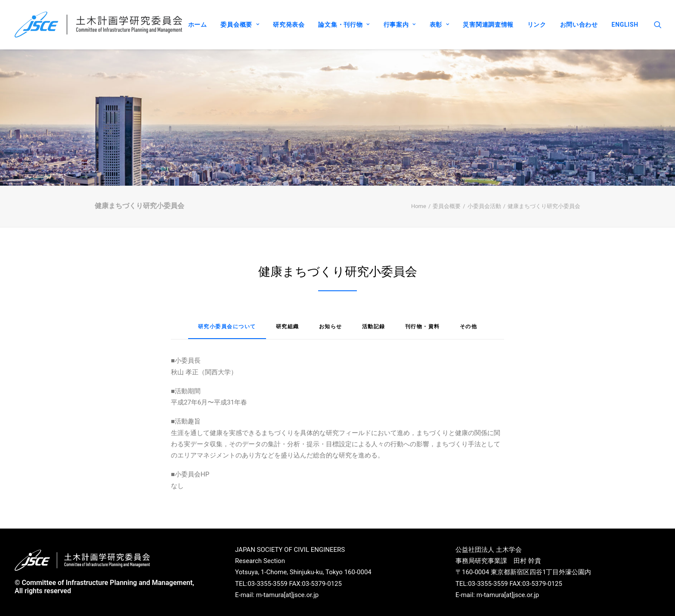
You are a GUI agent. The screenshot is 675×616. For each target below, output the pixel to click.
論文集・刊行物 (344, 25)
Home (419, 206)
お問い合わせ (579, 25)
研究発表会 (289, 25)
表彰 (440, 25)
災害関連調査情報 (488, 25)
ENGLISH (625, 25)
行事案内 (400, 25)
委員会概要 (240, 25)
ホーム (198, 25)
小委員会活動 (484, 206)
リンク (537, 25)
